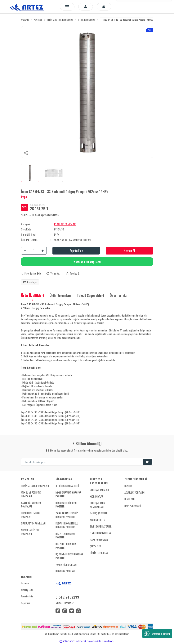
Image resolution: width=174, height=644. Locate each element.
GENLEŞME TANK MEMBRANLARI (97, 505)
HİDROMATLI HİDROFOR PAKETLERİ (66, 505)
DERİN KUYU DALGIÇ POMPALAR (30, 515)
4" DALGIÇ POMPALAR (65, 224)
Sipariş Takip (27, 590)
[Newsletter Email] (87, 462)
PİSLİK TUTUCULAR (99, 553)
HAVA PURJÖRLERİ (133, 506)
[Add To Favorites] (31, 274)
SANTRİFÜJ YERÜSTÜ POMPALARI (31, 505)
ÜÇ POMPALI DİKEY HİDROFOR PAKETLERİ (69, 556)
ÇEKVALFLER (95, 546)
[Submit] (147, 462)
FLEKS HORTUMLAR (99, 540)
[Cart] (104, 7)
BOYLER (128, 486)
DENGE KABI (130, 499)
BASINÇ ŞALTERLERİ (99, 513)
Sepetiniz (26, 603)
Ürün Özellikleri (32, 295)
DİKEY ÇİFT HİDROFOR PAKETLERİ (66, 546)
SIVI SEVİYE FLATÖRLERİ (101, 526)
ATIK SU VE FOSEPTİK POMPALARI (31, 494)
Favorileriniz (27, 596)
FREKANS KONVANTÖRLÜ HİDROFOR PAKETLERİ (67, 525)
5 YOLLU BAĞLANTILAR (100, 533)
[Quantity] (34, 251)
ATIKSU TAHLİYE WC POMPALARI (30, 532)
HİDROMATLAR (97, 496)
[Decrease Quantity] (25, 251)
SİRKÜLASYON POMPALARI (33, 523)
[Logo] (27, 7)
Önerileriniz (118, 295)
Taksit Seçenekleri (90, 295)
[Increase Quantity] (43, 251)
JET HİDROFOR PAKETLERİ (67, 486)
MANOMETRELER (98, 520)
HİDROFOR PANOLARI (65, 571)
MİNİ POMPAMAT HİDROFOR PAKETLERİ (68, 494)
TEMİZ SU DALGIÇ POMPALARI (35, 486)
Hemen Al (129, 251)
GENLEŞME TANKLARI (99, 490)
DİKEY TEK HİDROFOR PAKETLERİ (65, 536)
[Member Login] (86, 7)
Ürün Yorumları (60, 295)
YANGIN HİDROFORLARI (66, 565)
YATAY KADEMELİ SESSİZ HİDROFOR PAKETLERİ (67, 515)
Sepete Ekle (76, 251)
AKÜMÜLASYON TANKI (134, 492)
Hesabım (25, 583)
